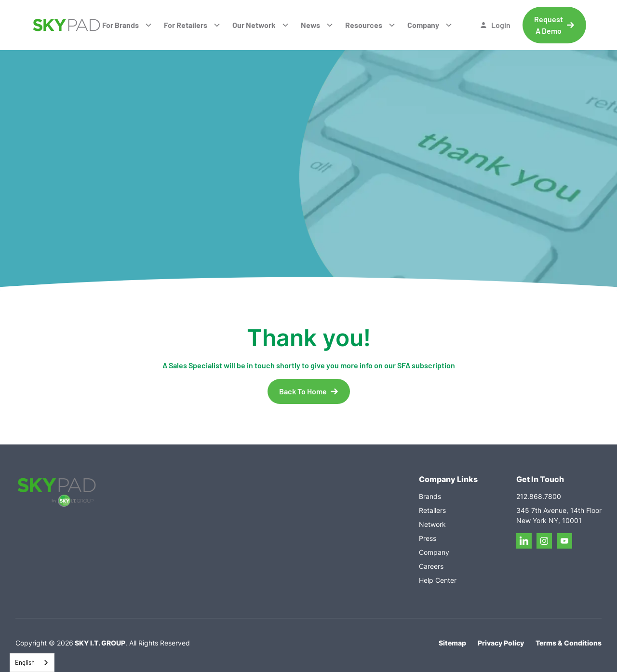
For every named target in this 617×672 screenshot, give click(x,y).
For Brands (121, 25)
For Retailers (186, 25)
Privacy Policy (501, 643)
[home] (67, 25)
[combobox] (32, 663)
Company (423, 25)
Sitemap (452, 643)
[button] (127, 25)
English (25, 662)
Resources (364, 25)
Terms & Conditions (569, 643)
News (310, 25)
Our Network (254, 25)
